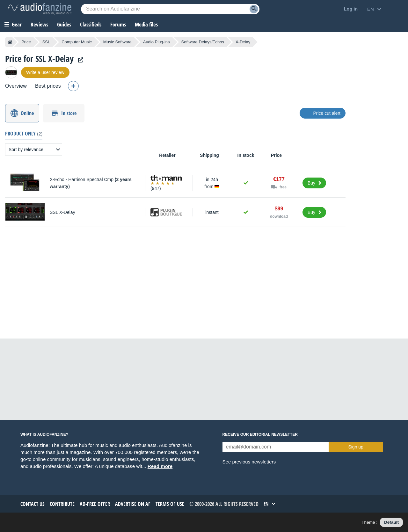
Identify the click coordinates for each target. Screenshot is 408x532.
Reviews (39, 24)
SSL (46, 42)
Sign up (356, 447)
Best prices (48, 86)
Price (26, 42)
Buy (311, 183)
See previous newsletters (249, 462)
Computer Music (77, 42)
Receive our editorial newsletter (260, 434)
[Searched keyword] (170, 9)
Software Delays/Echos (203, 42)
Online (27, 113)
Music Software (117, 42)
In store (69, 113)
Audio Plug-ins (157, 42)
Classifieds (91, 24)
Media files (146, 24)
